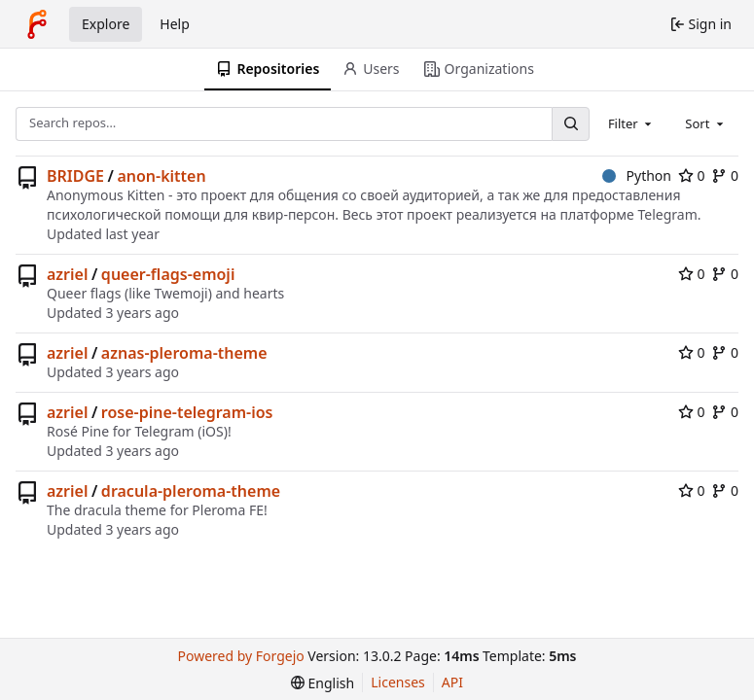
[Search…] (570, 124)
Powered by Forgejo (241, 656)
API (452, 682)
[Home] (37, 24)
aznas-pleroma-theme (184, 353)
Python (637, 175)
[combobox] (631, 123)
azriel (67, 274)
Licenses (398, 682)
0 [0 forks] (725, 175)
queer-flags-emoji (168, 274)
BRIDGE (75, 176)
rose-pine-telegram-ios (187, 412)
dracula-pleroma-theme (191, 491)
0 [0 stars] (692, 175)
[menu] (323, 683)
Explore (106, 24)
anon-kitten (161, 176)
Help (175, 24)
